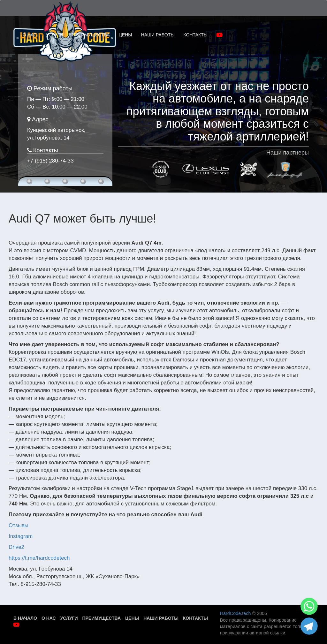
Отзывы (19, 525)
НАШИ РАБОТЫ (158, 35)
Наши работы (161, 618)
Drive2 (16, 547)
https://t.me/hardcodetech (39, 558)
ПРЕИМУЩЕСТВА (91, 35)
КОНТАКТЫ (196, 35)
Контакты (195, 618)
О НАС (30, 35)
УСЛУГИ (54, 35)
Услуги (69, 618)
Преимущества (101, 618)
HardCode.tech (236, 613)
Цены (132, 618)
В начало (25, 618)
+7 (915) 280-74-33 (50, 161)
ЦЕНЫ (125, 35)
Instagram (21, 536)
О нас (49, 618)
